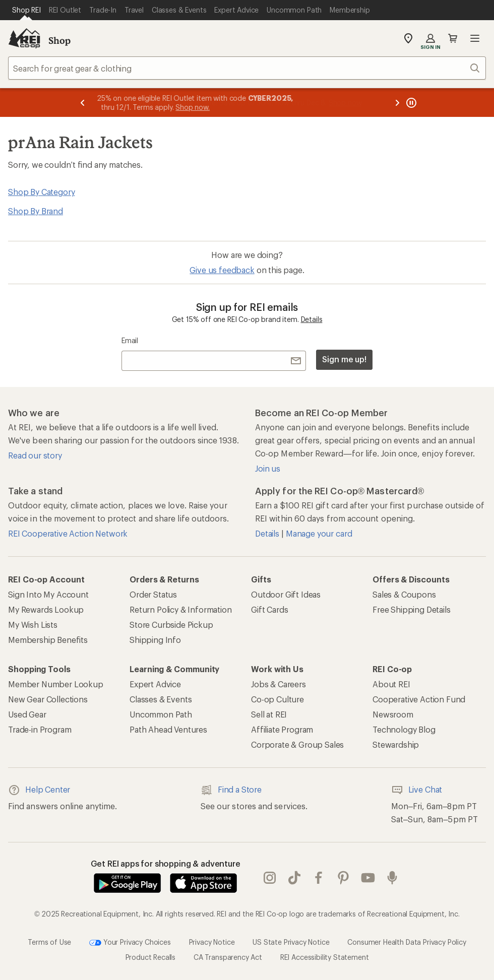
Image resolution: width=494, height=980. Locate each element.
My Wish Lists (33, 625)
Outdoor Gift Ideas (286, 594)
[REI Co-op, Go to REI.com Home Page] (24, 38)
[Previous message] (83, 103)
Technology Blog (404, 729)
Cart (453, 38)
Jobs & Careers (279, 684)
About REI (391, 684)
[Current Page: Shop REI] (26, 10)
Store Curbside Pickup (171, 625)
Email (130, 340)
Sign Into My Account (48, 594)
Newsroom (393, 714)
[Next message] (397, 103)
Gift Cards (269, 609)
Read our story (35, 455)
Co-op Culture (277, 699)
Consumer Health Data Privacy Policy (407, 942)
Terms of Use (49, 942)
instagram (270, 878)
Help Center (39, 790)
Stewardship (396, 744)
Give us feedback (222, 270)
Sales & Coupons (404, 594)
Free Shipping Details (412, 609)
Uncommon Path (161, 714)
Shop (59, 40)
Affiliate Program (282, 729)
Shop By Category (41, 192)
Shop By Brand (36, 211)
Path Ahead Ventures (168, 729)
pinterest (343, 878)
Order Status (153, 594)
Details (312, 319)
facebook (319, 878)
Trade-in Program (40, 729)
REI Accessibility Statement (325, 957)
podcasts (392, 878)
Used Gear (27, 714)
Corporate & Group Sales (297, 744)
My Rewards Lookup (46, 609)
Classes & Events (161, 699)
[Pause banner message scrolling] (410, 103)
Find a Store (231, 790)
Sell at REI (269, 714)
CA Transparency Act (228, 957)
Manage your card (319, 533)
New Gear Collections (48, 699)
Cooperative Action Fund (419, 699)
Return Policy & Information (181, 609)
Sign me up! (344, 359)
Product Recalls (151, 957)
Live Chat (417, 790)
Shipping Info (155, 640)
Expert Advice (155, 684)
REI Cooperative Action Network (68, 533)
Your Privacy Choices (130, 943)
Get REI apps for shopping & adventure (166, 863)
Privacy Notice (212, 942)
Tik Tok (294, 878)
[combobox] (247, 68)
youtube (368, 878)
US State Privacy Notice (291, 942)
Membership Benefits (48, 640)
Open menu (475, 38)
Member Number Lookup (56, 684)
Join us (268, 468)
